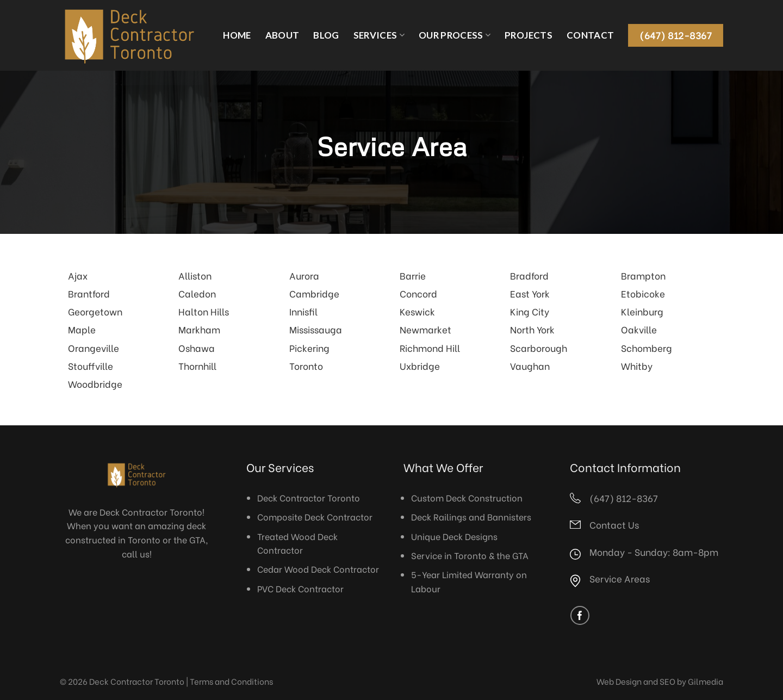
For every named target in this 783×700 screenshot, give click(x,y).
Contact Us (614, 524)
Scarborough (539, 348)
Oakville (639, 329)
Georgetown (95, 311)
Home (237, 35)
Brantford (89, 293)
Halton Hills (204, 311)
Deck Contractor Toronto (309, 497)
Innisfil (303, 311)
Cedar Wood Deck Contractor (318, 569)
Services (379, 35)
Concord (418, 293)
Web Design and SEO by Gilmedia (660, 681)
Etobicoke (643, 293)
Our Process (455, 35)
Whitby (637, 366)
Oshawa (197, 348)
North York (532, 329)
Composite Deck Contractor (315, 516)
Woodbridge (95, 383)
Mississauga (316, 329)
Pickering (309, 348)
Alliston (195, 275)
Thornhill (197, 366)
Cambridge (314, 293)
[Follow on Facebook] (580, 615)
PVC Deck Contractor (300, 588)
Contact (590, 35)
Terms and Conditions (231, 681)
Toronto (306, 366)
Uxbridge (420, 366)
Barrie (413, 275)
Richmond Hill (430, 348)
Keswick (417, 311)
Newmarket (425, 329)
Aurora (304, 275)
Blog (326, 35)
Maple (82, 329)
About (282, 35)
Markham (199, 329)
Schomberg (647, 348)
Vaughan (530, 366)
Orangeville (94, 348)
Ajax (78, 275)
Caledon (197, 293)
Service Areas (620, 578)
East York (530, 293)
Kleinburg (642, 311)
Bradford (529, 275)
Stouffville (91, 366)
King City (530, 311)
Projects (529, 35)
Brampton (643, 275)
